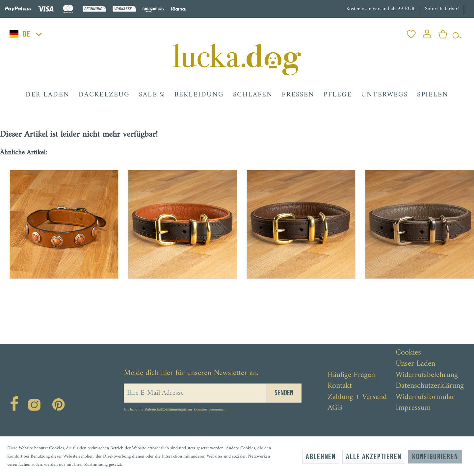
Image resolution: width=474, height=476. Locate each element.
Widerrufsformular (425, 397)
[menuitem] (411, 32)
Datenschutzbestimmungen (165, 410)
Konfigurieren (435, 457)
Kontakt (340, 386)
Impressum (413, 408)
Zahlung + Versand (357, 397)
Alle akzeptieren (374, 457)
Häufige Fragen (351, 375)
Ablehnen (321, 457)
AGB (335, 408)
